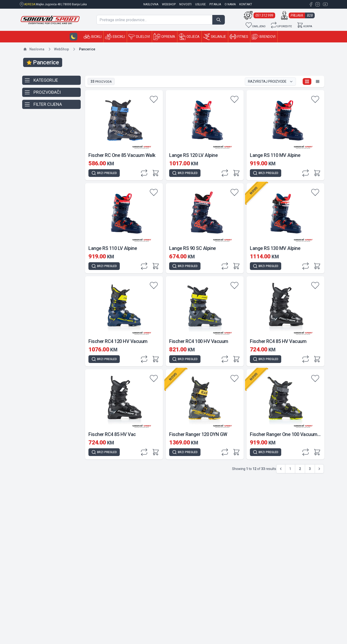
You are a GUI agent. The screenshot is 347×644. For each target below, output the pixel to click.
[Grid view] (307, 81)
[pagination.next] (319, 469)
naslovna (151, 4)
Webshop (169, 4)
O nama (230, 4)
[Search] (219, 20)
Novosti (185, 4)
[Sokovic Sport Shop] (50, 20)
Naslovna (37, 49)
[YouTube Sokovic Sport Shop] (324, 4)
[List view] (318, 81)
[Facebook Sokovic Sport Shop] (311, 4)
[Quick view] (104, 173)
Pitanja (215, 4)
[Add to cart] (156, 173)
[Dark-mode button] (73, 37)
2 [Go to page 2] (300, 469)
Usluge (200, 4)
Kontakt (246, 4)
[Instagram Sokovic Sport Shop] (317, 4)
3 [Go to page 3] (310, 469)
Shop (61, 49)
